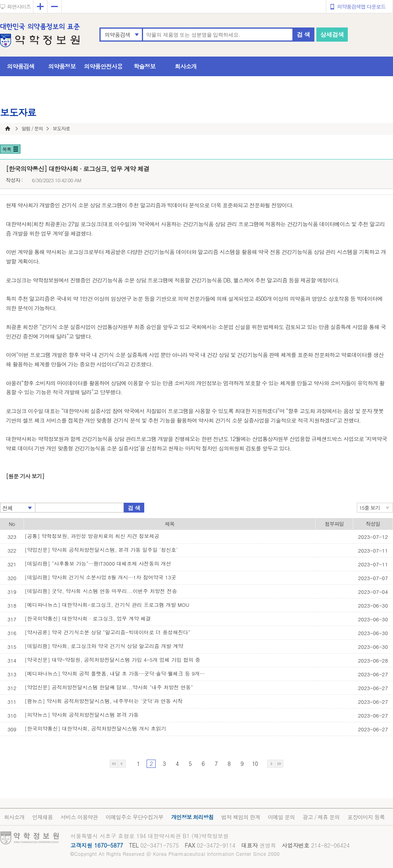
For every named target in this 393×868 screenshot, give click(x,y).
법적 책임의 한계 (241, 817)
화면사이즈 (19, 6)
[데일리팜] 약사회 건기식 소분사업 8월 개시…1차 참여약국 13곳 (101, 577)
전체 (7, 508)
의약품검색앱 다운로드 (361, 6)
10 (255, 764)
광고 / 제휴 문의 (321, 817)
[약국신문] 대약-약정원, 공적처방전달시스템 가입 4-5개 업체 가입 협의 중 (113, 660)
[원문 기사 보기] (25, 476)
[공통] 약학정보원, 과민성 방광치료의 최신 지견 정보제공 (92, 536)
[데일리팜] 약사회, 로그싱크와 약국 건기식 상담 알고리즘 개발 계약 (104, 646)
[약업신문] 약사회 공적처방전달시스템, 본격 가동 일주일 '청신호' (101, 550)
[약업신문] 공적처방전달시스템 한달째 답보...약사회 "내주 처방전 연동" (109, 687)
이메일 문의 (281, 817)
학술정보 (145, 66)
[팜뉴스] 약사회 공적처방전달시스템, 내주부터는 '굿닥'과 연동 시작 (104, 701)
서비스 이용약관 (79, 817)
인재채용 (42, 817)
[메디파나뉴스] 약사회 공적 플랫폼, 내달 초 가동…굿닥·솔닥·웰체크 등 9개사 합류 (115, 673)
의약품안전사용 (103, 66)
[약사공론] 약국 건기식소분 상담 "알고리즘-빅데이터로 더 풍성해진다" (108, 632)
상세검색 (332, 34)
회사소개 (186, 66)
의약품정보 (62, 66)
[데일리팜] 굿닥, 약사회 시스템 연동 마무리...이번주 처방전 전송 (101, 591)
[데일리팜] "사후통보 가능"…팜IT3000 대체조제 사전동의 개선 (98, 563)
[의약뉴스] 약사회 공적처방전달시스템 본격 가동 (82, 715)
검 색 (303, 34)
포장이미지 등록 (366, 817)
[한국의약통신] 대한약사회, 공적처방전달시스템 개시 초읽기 (95, 728)
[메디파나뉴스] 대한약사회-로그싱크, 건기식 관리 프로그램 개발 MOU (107, 605)
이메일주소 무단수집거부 (135, 817)
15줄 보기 (370, 508)
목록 (7, 149)
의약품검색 (117, 35)
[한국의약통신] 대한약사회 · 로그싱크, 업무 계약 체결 (88, 618)
